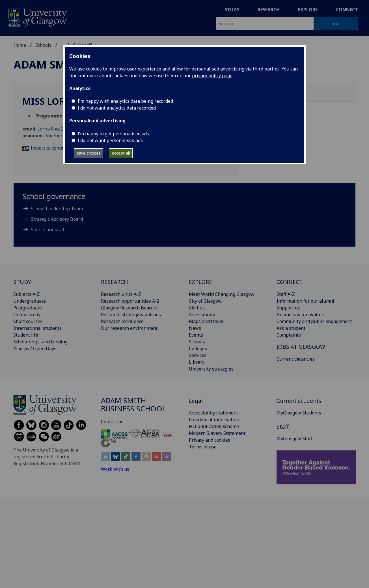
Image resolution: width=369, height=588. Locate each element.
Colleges (198, 348)
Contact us (112, 422)
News (195, 328)
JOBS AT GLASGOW (301, 347)
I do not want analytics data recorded (117, 108)
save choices (89, 153)
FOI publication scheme (214, 426)
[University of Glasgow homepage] (37, 17)
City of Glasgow (205, 301)
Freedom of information (214, 420)
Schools (43, 45)
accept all (121, 153)
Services (198, 355)
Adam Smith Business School (133, 405)
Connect (347, 10)
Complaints (289, 335)
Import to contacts (50, 148)
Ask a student (291, 328)
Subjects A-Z (27, 294)
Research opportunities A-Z (130, 301)
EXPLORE (200, 282)
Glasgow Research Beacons (130, 308)
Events (196, 335)
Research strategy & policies (131, 315)
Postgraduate (28, 308)
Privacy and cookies (210, 440)
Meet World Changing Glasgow (222, 294)
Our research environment (129, 328)
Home (20, 45)
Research (269, 10)
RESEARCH (115, 282)
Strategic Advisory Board (57, 219)
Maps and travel (206, 321)
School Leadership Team (57, 209)
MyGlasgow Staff (294, 439)
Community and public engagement (314, 321)
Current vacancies (296, 359)
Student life (26, 335)
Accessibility (202, 315)
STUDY (22, 282)
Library (197, 362)
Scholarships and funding (40, 342)
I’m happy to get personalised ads (113, 134)
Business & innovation (300, 315)
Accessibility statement (213, 413)
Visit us (197, 308)
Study (232, 10)
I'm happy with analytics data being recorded (125, 101)
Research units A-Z (121, 294)
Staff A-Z (286, 294)
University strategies (211, 369)
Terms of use (203, 447)
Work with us (115, 469)
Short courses (28, 321)
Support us (288, 308)
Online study (27, 315)
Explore (308, 10)
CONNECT (290, 282)
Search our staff (48, 230)
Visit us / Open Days (35, 348)
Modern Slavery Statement (217, 433)
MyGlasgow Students (299, 413)
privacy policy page (212, 76)
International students (37, 328)
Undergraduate (30, 301)
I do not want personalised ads (110, 140)
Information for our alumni (305, 301)
